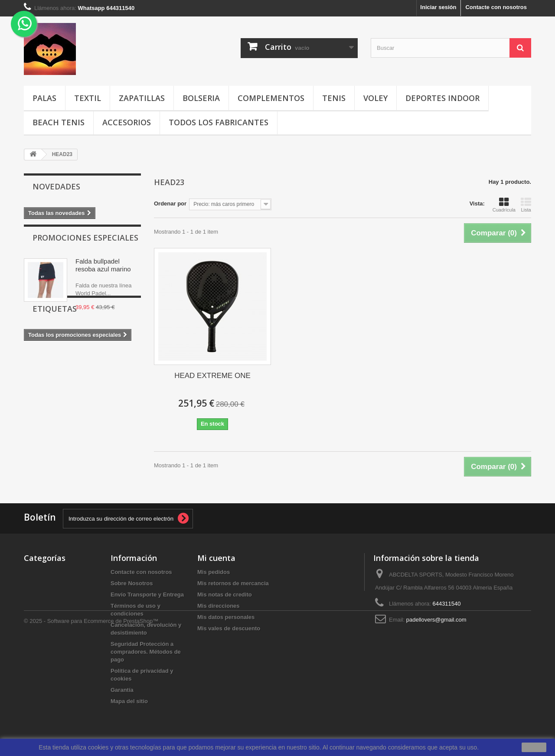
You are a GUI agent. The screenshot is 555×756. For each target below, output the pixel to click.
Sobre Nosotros (132, 583)
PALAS (44, 98)
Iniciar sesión (438, 7)
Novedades (56, 186)
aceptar (534, 747)
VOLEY (375, 98)
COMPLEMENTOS (271, 98)
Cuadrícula (504, 205)
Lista (526, 205)
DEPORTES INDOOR (442, 98)
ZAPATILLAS (142, 98)
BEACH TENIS (59, 122)
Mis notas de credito (225, 595)
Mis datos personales (226, 617)
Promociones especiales (85, 245)
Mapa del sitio (129, 701)
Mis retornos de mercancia (233, 583)
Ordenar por (170, 204)
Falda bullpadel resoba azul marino (103, 272)
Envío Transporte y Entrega (147, 595)
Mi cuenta (216, 558)
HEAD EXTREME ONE (212, 376)
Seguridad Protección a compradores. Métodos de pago (146, 652)
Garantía (122, 690)
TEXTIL (88, 98)
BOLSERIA (201, 98)
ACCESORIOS (127, 122)
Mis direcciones (219, 606)
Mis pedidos (214, 572)
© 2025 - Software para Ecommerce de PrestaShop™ (91, 732)
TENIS (334, 98)
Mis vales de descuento (229, 628)
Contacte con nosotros (496, 7)
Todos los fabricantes (219, 122)
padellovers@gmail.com (436, 620)
